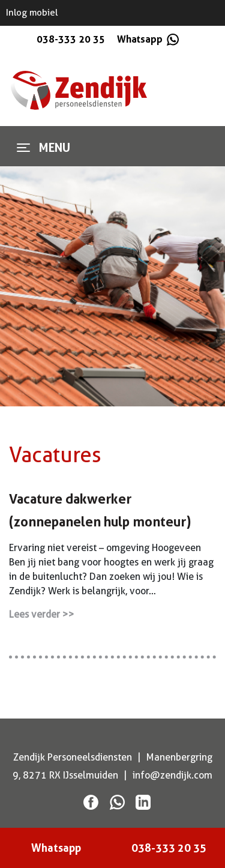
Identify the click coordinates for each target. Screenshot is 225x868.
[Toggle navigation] (23, 148)
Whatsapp (147, 39)
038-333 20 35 (71, 39)
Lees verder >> (42, 614)
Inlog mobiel (32, 13)
